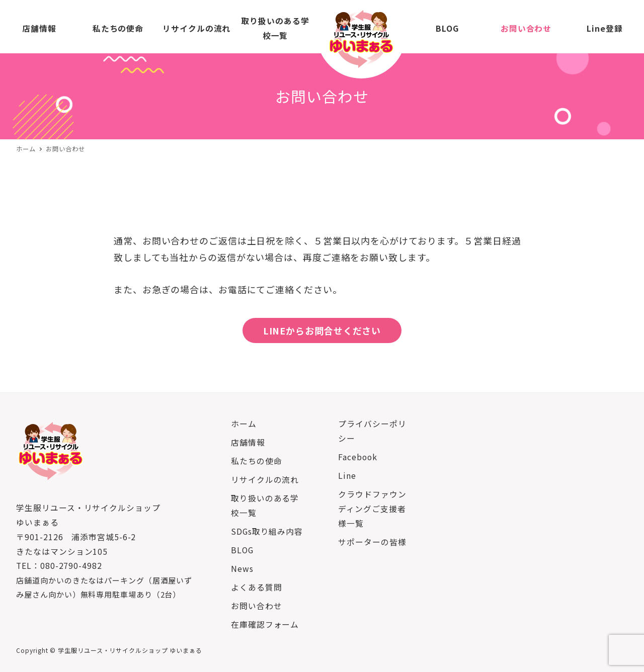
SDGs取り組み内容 (267, 531)
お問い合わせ (256, 606)
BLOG (242, 550)
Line (347, 476)
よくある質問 (256, 587)
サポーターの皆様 (372, 542)
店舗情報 (248, 442)
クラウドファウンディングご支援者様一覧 (372, 509)
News (242, 569)
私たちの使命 (256, 461)
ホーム (244, 424)
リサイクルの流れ (265, 480)
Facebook (357, 457)
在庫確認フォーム (265, 624)
